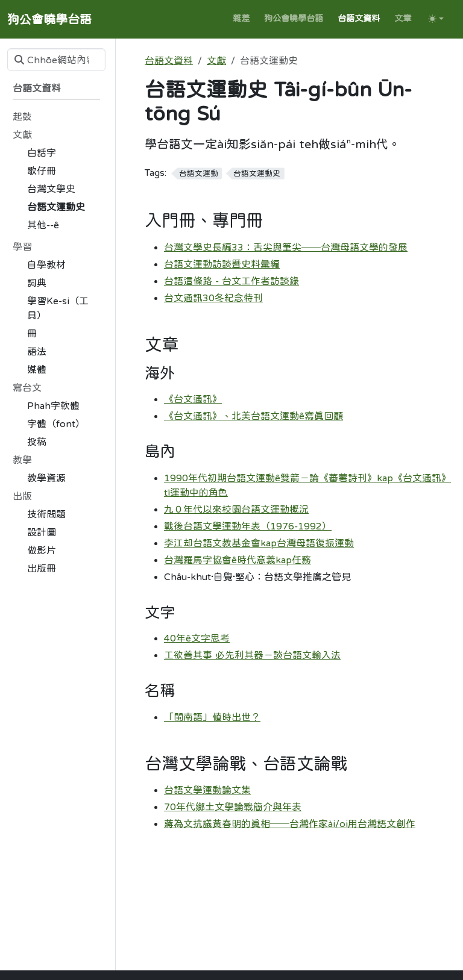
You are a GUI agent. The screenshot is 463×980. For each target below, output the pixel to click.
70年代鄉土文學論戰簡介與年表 (233, 807)
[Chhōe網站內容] (56, 60)
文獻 (216, 60)
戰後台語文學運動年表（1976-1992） (248, 526)
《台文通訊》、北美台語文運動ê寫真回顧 (254, 416)
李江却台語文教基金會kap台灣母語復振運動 (259, 543)
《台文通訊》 (193, 399)
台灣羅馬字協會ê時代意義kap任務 (238, 560)
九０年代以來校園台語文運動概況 (236, 509)
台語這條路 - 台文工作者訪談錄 (231, 281)
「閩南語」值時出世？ (212, 717)
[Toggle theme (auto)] (436, 19)
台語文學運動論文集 (207, 790)
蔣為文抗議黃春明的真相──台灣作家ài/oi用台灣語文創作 (290, 823)
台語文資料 (169, 60)
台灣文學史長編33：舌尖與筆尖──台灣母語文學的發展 (286, 247)
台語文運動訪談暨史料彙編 (222, 264)
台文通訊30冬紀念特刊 (213, 298)
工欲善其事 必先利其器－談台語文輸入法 (252, 655)
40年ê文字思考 (197, 638)
